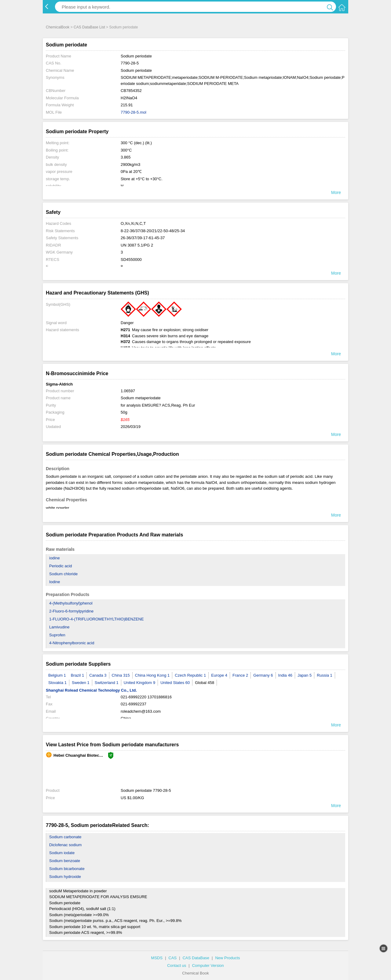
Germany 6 (263, 675)
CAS (173, 958)
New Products (227, 958)
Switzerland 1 (107, 683)
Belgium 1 (57, 675)
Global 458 (205, 683)
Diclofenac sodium (65, 845)
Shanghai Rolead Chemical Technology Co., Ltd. (91, 690)
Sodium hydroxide (65, 877)
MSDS (157, 958)
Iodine (55, 582)
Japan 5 (305, 675)
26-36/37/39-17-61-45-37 (143, 238)
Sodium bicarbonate (67, 869)
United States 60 (175, 683)
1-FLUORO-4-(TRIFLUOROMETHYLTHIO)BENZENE (97, 619)
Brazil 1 (77, 675)
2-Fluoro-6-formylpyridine (71, 611)
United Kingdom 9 (139, 683)
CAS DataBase (196, 958)
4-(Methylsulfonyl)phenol (71, 603)
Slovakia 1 (57, 683)
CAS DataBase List (89, 27)
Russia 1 (325, 675)
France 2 (240, 675)
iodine (55, 558)
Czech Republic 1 (190, 675)
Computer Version (208, 965)
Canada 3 (98, 675)
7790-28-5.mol (133, 112)
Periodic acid (60, 566)
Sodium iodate (62, 853)
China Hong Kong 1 (152, 675)
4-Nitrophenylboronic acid (72, 643)
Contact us (177, 965)
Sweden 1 (81, 683)
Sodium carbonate (65, 837)
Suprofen (57, 635)
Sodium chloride (63, 574)
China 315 (121, 675)
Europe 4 (219, 675)
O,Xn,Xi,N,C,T (133, 223)
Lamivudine (59, 627)
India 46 (285, 675)
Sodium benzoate (65, 861)
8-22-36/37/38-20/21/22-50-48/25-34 (153, 231)
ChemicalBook (58, 27)
